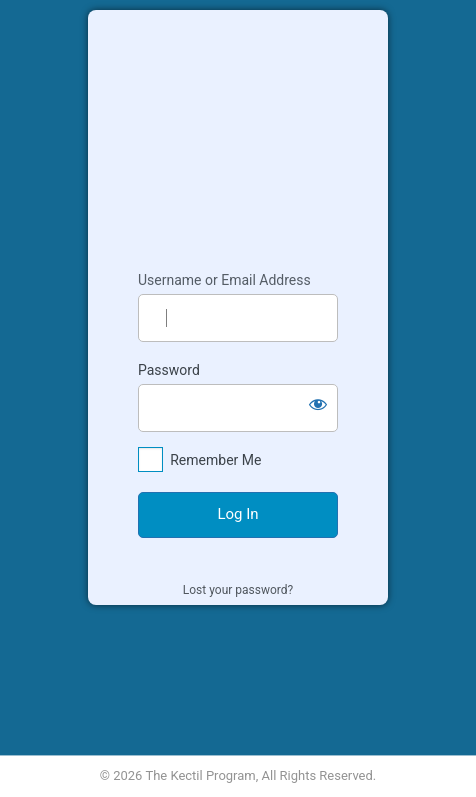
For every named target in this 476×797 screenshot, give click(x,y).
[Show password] (318, 404)
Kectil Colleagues (238, 131)
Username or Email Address (224, 280)
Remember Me (215, 460)
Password (169, 370)
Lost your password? (238, 590)
